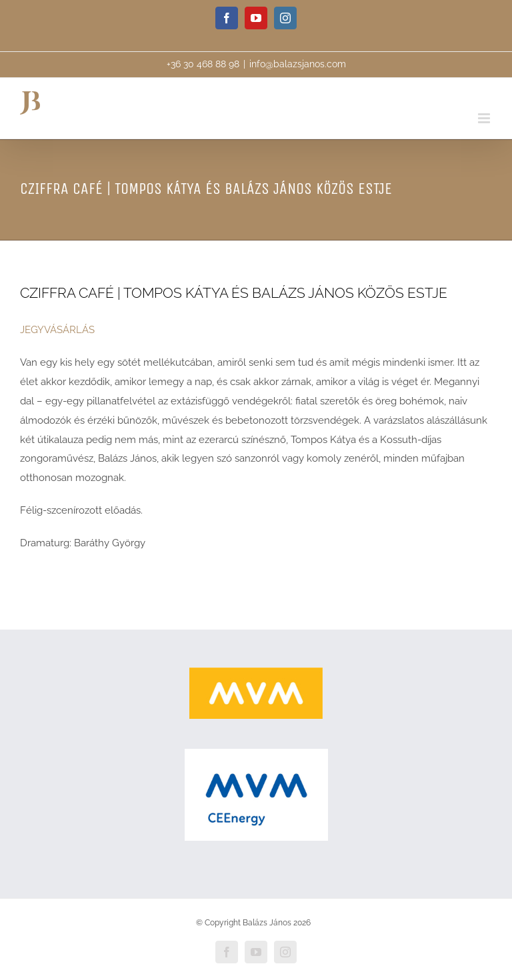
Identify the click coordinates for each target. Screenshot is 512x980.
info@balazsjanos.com (298, 64)
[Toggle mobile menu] (485, 118)
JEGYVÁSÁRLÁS (57, 330)
